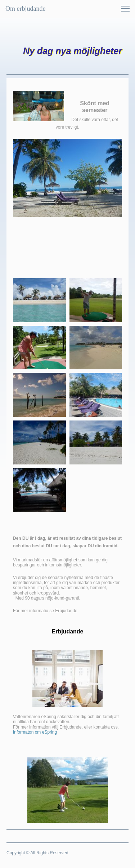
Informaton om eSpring (35, 732)
